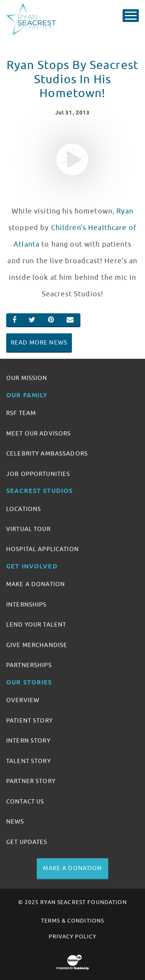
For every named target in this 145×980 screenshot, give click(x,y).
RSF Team (21, 413)
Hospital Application (43, 549)
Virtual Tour (28, 529)
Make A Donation (36, 584)
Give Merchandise (37, 645)
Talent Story (29, 761)
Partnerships (29, 665)
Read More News (39, 343)
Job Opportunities (38, 474)
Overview (23, 700)
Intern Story (28, 741)
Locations (24, 509)
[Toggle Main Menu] (131, 16)
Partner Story (31, 781)
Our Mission (27, 378)
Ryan (125, 211)
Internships (26, 605)
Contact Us (25, 802)
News (15, 822)
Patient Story (30, 721)
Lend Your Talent (36, 625)
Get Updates (27, 842)
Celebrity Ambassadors (47, 454)
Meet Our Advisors (38, 434)
